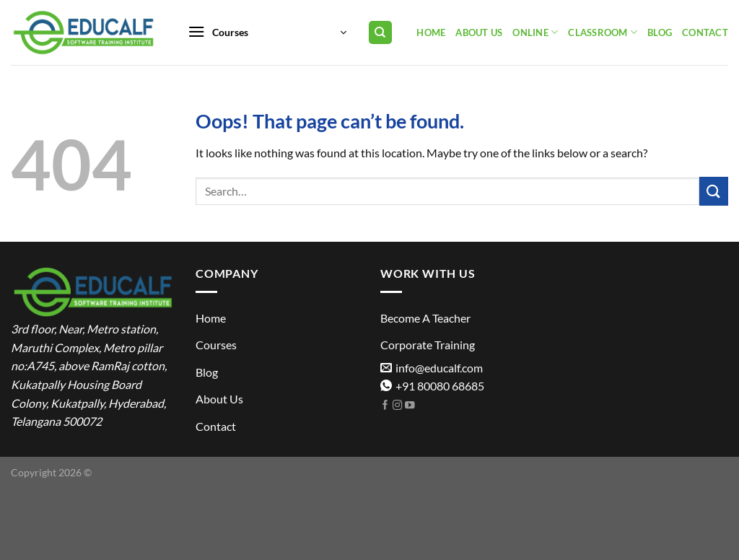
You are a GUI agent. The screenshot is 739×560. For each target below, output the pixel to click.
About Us (479, 32)
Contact (705, 32)
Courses (216, 345)
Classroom (603, 32)
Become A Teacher (425, 318)
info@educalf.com (432, 368)
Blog (660, 32)
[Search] (381, 33)
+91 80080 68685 (432, 386)
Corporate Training (428, 345)
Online (535, 32)
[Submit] (714, 191)
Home (431, 32)
